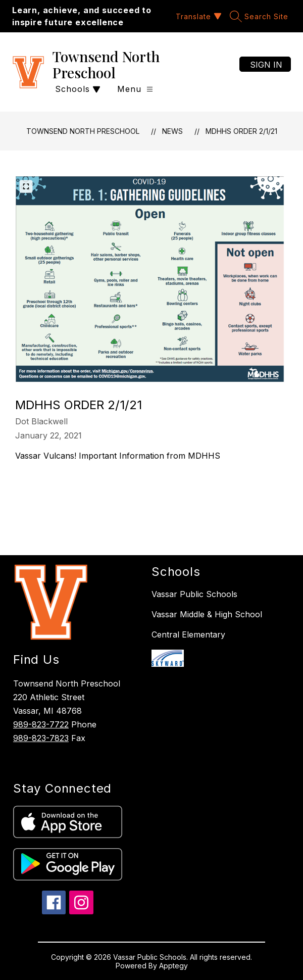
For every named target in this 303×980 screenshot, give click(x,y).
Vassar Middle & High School (207, 614)
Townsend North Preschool (83, 131)
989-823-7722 (41, 724)
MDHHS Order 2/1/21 (241, 131)
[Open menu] (135, 89)
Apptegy (173, 966)
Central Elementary (188, 634)
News (172, 131)
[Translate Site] (197, 16)
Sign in (266, 65)
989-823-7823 (41, 738)
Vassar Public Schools (194, 594)
